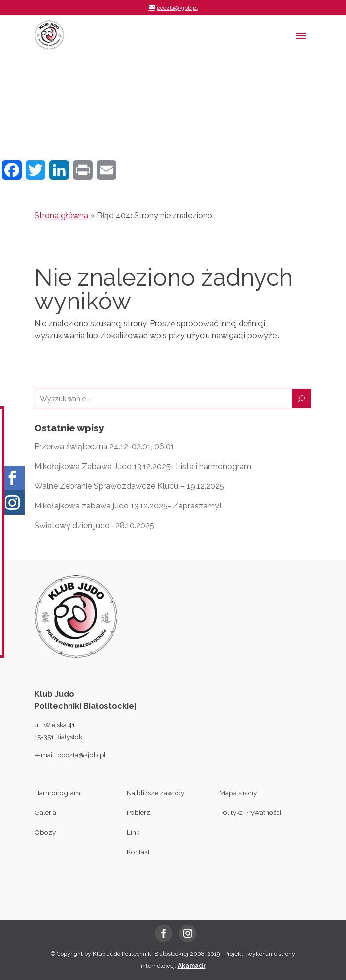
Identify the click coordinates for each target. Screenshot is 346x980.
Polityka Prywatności (250, 812)
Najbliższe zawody (156, 793)
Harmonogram (57, 793)
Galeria (45, 812)
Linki (134, 832)
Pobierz (138, 812)
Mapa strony (238, 793)
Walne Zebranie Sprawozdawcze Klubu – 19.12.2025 (129, 486)
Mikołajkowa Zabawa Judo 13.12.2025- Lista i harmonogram (143, 466)
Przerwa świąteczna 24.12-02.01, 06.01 (104, 447)
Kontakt (138, 852)
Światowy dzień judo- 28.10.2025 (94, 525)
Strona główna (61, 216)
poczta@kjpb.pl (82, 755)
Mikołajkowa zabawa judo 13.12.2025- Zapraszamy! (128, 506)
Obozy (45, 832)
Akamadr (192, 966)
